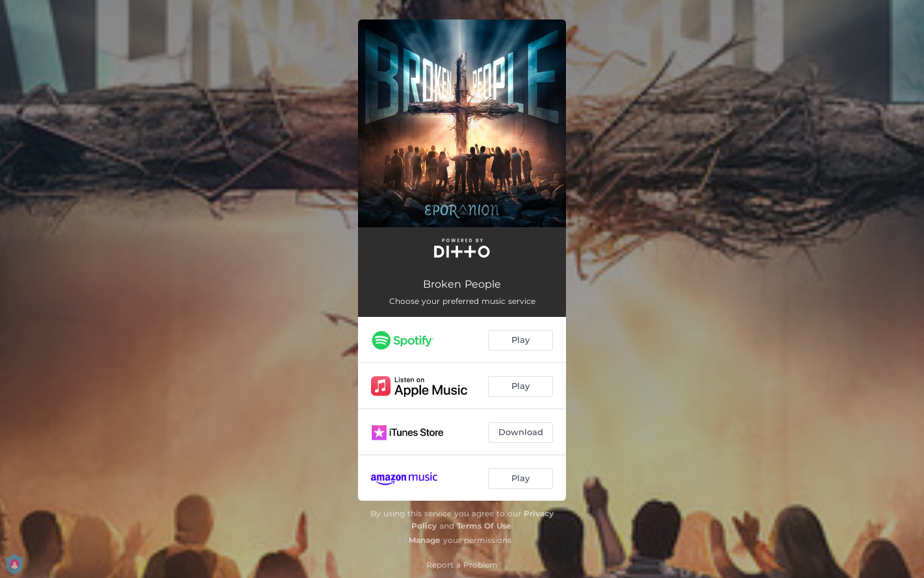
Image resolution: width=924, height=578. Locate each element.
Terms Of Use (484, 526)
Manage (425, 540)
